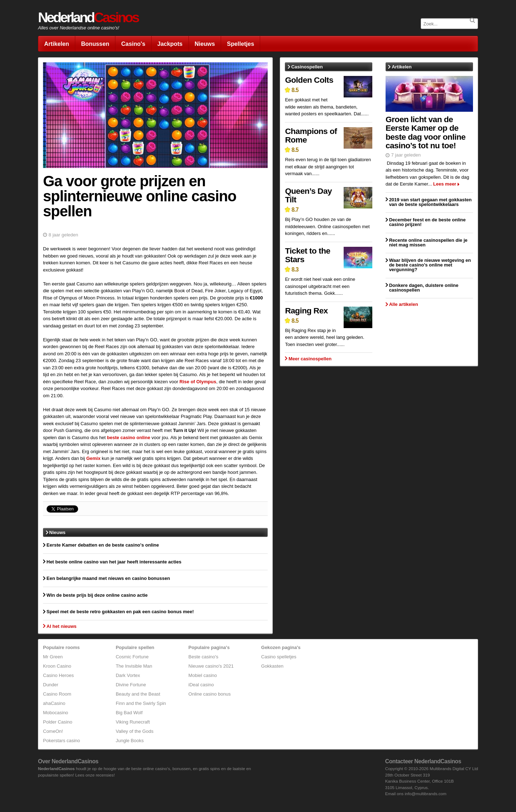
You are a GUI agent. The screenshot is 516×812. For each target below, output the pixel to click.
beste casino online (129, 438)
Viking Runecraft (133, 722)
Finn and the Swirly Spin (141, 703)
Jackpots (170, 44)
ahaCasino (54, 703)
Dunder (51, 685)
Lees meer (445, 184)
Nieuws (205, 44)
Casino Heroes (58, 675)
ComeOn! (53, 731)
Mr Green (53, 657)
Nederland (88, 17)
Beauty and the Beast (138, 694)
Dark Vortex (128, 675)
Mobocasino (56, 713)
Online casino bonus (210, 694)
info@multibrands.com (425, 794)
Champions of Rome (311, 136)
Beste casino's (203, 657)
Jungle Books (130, 741)
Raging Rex (306, 311)
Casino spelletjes (279, 657)
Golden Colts (309, 80)
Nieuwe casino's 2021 (211, 666)
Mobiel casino (203, 675)
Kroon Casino (57, 666)
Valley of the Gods (135, 731)
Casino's (133, 44)
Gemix (94, 458)
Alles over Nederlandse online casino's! (79, 28)
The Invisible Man (134, 666)
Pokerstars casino (61, 741)
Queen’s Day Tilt (308, 195)
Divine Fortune (131, 685)
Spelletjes (240, 44)
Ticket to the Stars (307, 255)
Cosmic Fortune (132, 657)
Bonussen (95, 44)
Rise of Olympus (198, 382)
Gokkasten (272, 666)
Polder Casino (58, 722)
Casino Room (57, 694)
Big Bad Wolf (129, 713)
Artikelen (57, 44)
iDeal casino (201, 685)
